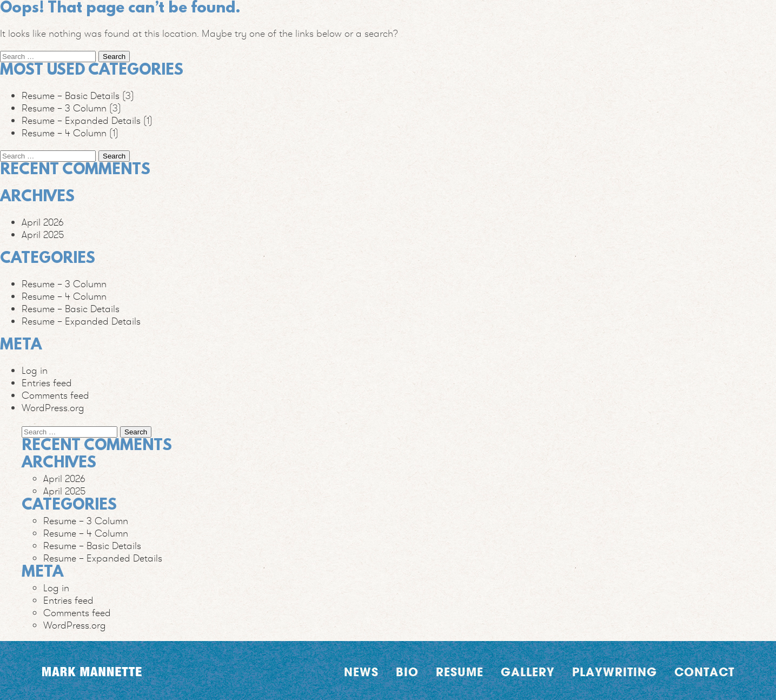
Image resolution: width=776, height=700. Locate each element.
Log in (35, 370)
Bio (407, 672)
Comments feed (55, 395)
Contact (704, 672)
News (361, 672)
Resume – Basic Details (71, 95)
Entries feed (47, 383)
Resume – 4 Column (64, 133)
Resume (460, 672)
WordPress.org (53, 408)
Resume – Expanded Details (81, 120)
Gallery (528, 672)
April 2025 (43, 235)
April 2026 (43, 222)
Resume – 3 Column (64, 108)
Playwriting (615, 672)
